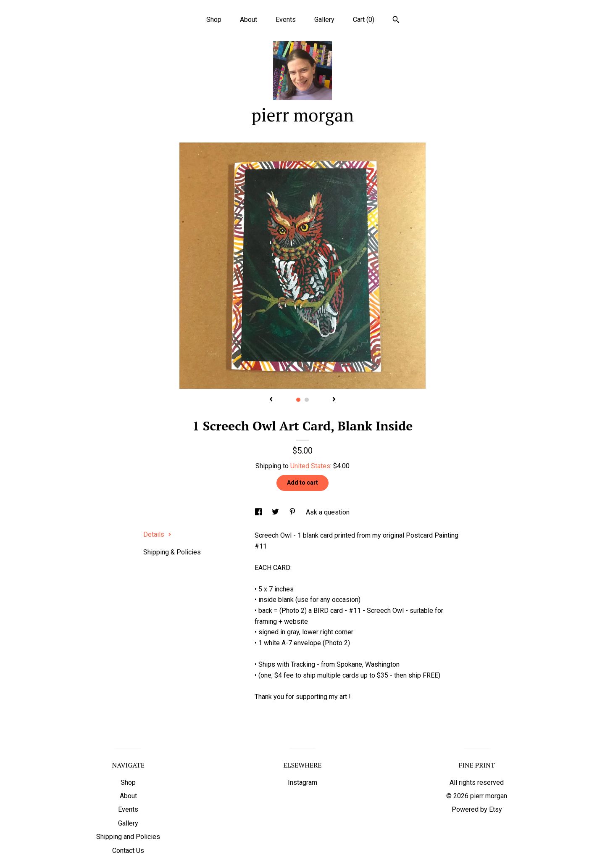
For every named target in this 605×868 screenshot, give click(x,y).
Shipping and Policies (128, 837)
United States (310, 466)
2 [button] (307, 400)
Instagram (302, 782)
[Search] (396, 21)
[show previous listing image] (271, 400)
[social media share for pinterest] (293, 512)
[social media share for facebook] (259, 512)
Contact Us (128, 851)
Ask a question (328, 512)
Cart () (364, 20)
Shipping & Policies (172, 552)
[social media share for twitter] (276, 512)
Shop (214, 20)
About (249, 20)
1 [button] (298, 400)
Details (157, 534)
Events (286, 20)
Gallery (324, 20)
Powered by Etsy (477, 809)
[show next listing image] (334, 400)
